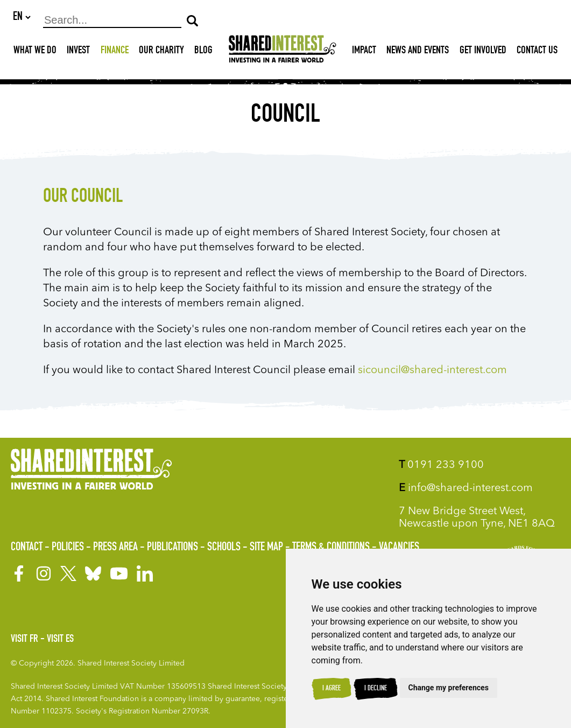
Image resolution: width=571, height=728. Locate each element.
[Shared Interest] (283, 52)
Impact (364, 52)
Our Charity (161, 52)
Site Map (266, 548)
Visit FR (24, 640)
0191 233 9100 (441, 465)
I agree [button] (332, 689)
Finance (115, 52)
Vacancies (399, 548)
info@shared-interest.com (466, 488)
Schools (224, 548)
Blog (203, 52)
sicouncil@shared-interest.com (432, 371)
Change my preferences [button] (449, 688)
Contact (27, 548)
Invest (78, 52)
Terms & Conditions (331, 548)
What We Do (35, 52)
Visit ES (60, 640)
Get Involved (483, 52)
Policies (68, 548)
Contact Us (537, 52)
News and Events (418, 52)
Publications (172, 548)
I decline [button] (376, 689)
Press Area (115, 548)
